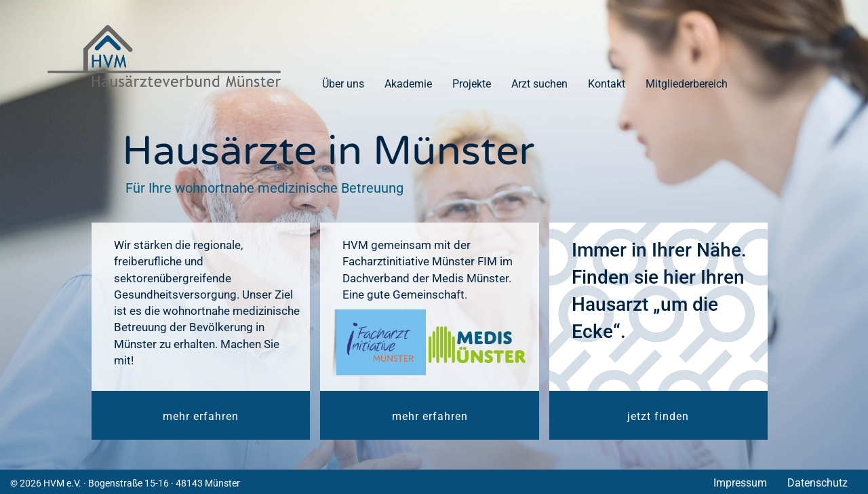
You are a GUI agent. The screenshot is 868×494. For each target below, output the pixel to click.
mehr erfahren (201, 416)
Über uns (343, 84)
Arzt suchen (539, 84)
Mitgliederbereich (687, 84)
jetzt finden (658, 416)
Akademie (408, 84)
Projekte (472, 84)
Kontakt (607, 84)
